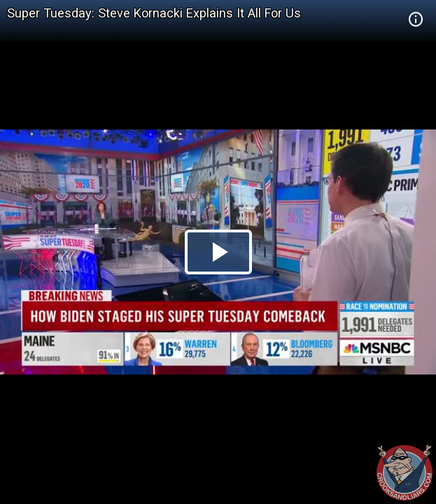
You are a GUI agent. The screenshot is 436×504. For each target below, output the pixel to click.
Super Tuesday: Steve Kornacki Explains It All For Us (154, 13)
